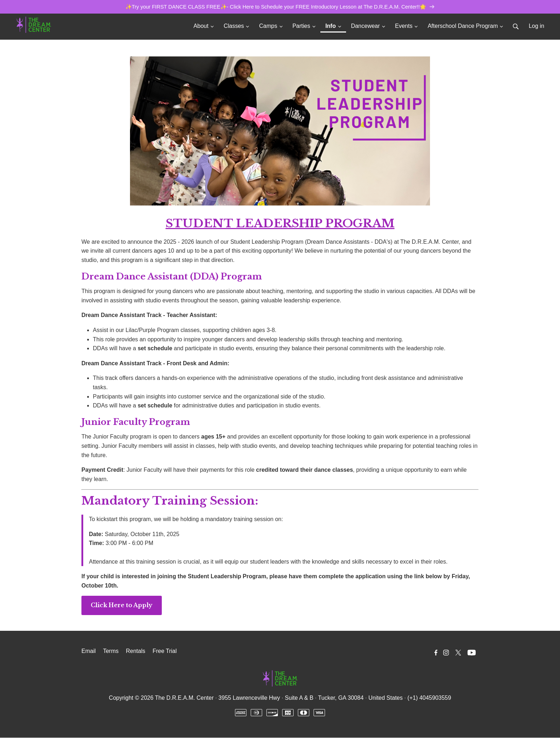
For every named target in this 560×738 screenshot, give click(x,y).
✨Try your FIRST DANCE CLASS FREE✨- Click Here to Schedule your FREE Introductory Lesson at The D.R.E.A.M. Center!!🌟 (280, 7)
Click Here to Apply (122, 605)
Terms (111, 651)
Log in (536, 26)
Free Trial (165, 651)
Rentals (135, 651)
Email (89, 651)
